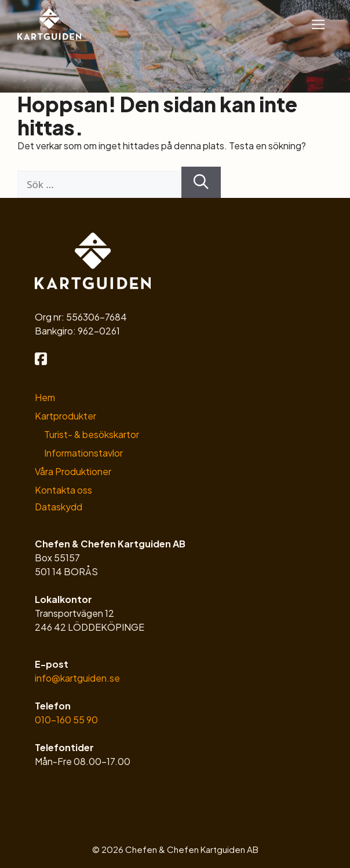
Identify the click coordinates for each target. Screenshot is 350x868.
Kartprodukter (65, 416)
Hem (45, 397)
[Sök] (201, 182)
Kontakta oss (63, 490)
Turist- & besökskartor (92, 434)
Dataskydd (59, 507)
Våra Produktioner (73, 471)
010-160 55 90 (66, 720)
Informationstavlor (83, 453)
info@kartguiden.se (77, 678)
